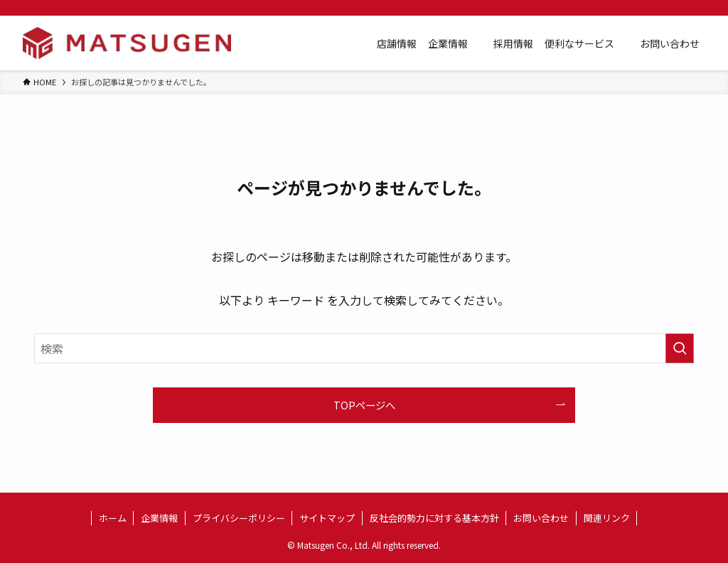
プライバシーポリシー (239, 518)
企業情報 (159, 518)
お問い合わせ (541, 518)
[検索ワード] (364, 348)
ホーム (113, 518)
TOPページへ (364, 405)
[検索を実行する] (680, 348)
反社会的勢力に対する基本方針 (434, 518)
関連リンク (607, 518)
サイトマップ (327, 518)
